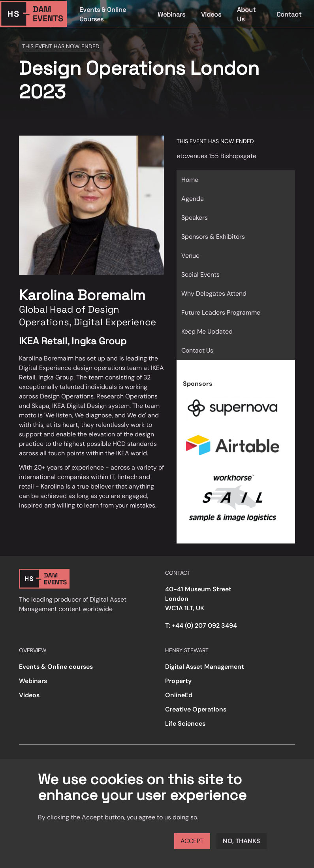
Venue (190, 256)
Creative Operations (196, 709)
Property (178, 681)
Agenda (193, 199)
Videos (211, 14)
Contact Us (197, 350)
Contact (289, 14)
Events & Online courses (56, 667)
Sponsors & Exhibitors (213, 237)
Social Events (200, 275)
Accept (192, 841)
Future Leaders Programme (221, 312)
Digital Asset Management (205, 667)
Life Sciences (185, 724)
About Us (246, 14)
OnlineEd (179, 695)
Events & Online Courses (103, 14)
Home (190, 180)
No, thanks (242, 841)
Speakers (195, 218)
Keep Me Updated (207, 331)
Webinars (171, 14)
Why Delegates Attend (214, 293)
